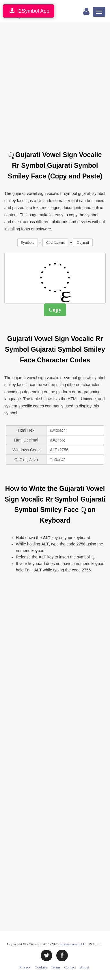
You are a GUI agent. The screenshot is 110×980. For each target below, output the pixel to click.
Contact (70, 967)
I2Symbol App (29, 11)
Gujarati (83, 242)
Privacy (25, 967)
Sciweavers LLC (73, 944)
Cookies (41, 967)
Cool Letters (56, 242)
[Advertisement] (55, 83)
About (85, 967)
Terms (56, 967)
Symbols (28, 242)
